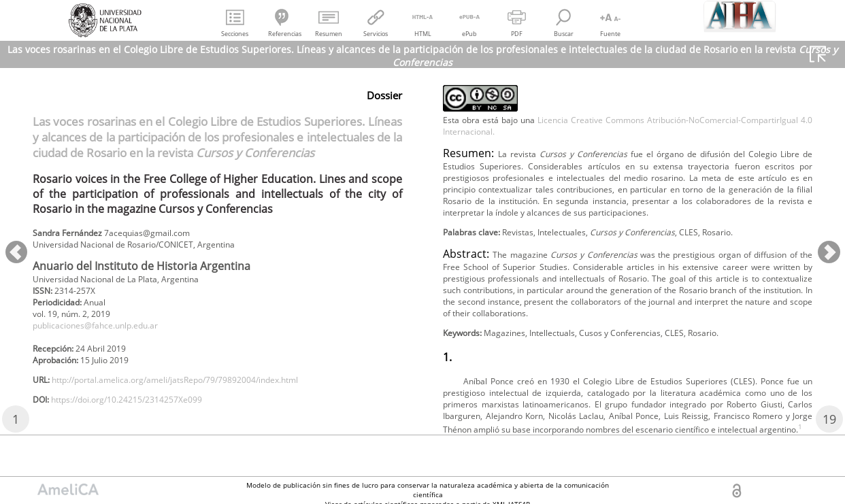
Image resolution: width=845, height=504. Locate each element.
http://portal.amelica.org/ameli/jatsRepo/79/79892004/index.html (204, 397)
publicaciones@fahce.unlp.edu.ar (110, 336)
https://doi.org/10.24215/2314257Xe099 (144, 419)
